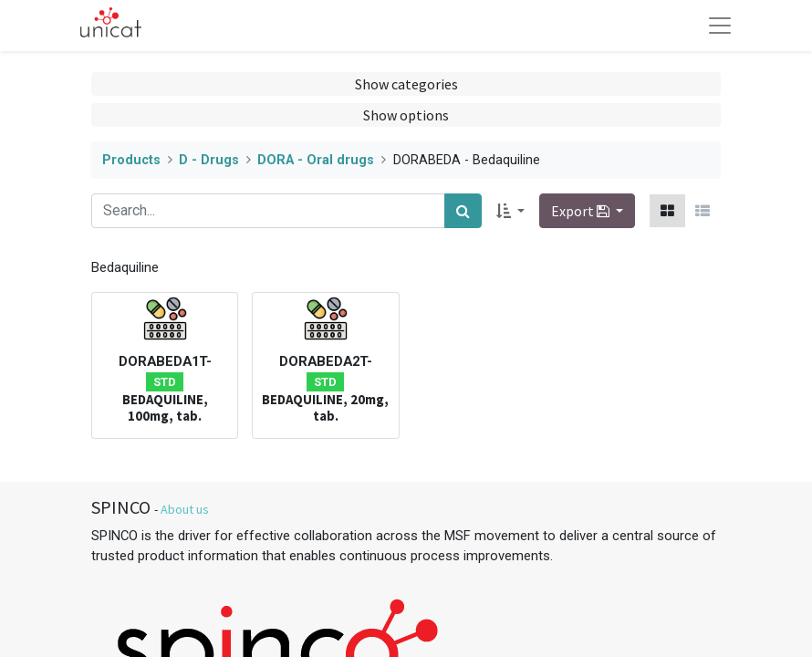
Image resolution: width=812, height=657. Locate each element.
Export (582, 211)
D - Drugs (209, 160)
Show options (406, 115)
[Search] (463, 211)
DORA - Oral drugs (316, 160)
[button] (510, 211)
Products (131, 160)
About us (185, 509)
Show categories (406, 84)
